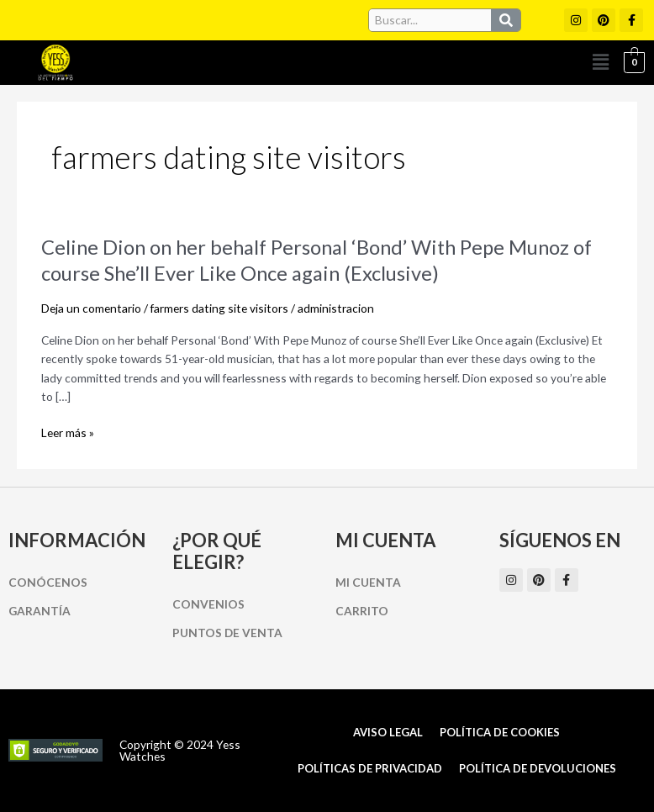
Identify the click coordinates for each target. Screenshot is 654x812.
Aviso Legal (388, 732)
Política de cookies (500, 732)
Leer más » (68, 433)
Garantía (40, 611)
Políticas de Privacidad (370, 768)
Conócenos (48, 582)
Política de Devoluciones (538, 768)
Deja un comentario (91, 308)
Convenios (208, 604)
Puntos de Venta (227, 633)
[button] (600, 63)
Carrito (362, 611)
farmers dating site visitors (219, 308)
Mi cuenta (368, 582)
